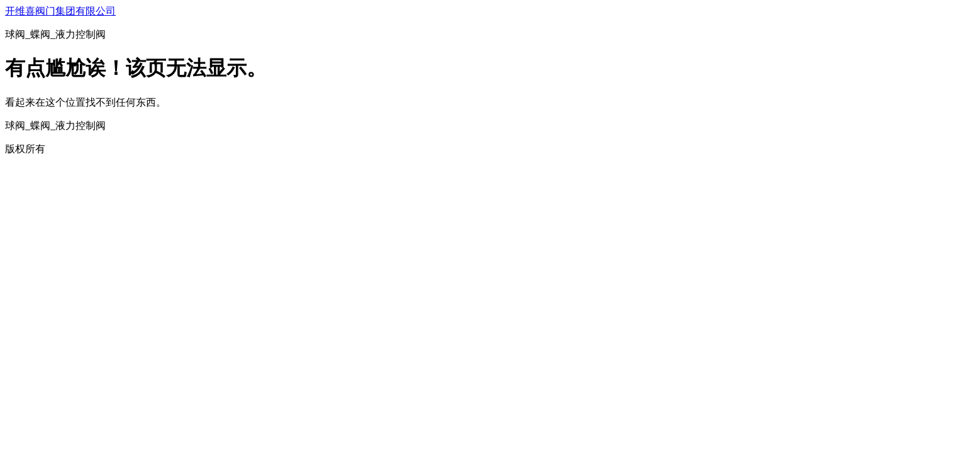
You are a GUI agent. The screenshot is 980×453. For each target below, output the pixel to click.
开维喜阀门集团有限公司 (60, 11)
